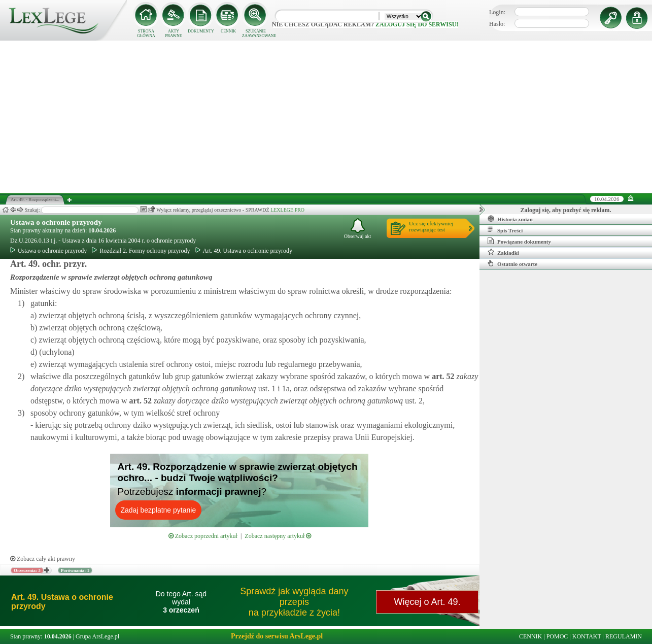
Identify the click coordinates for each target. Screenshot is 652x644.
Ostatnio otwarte (512, 263)
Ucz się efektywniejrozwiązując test (431, 226)
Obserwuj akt (358, 229)
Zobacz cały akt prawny (43, 559)
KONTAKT (587, 636)
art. (442, 376)
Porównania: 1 (75, 570)
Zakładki (503, 252)
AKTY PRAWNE (173, 33)
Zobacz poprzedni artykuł (203, 536)
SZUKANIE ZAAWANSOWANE (256, 33)
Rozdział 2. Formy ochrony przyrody (141, 251)
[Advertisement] (326, 117)
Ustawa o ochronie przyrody (56, 222)
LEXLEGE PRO (287, 210)
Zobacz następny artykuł (278, 536)
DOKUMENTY (201, 31)
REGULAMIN (624, 636)
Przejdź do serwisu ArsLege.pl (277, 636)
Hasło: (497, 24)
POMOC (557, 636)
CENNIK (228, 31)
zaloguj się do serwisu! (417, 24)
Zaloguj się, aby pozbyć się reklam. (566, 210)
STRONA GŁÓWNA (146, 33)
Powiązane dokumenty (519, 241)
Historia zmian (510, 219)
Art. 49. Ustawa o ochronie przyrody (244, 251)
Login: (497, 12)
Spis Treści (505, 230)
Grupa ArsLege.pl (97, 636)
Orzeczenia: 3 (27, 570)
